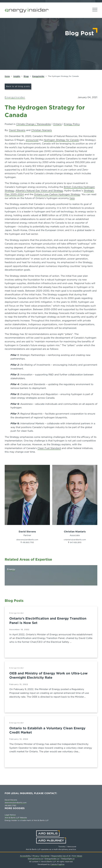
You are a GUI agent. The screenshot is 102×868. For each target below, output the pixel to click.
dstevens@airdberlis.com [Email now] (27, 540)
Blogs (26, 76)
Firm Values (77, 856)
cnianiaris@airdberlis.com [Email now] (75, 540)
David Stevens (17, 130)
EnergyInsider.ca (52, 859)
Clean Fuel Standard (49, 448)
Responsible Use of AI (61, 856)
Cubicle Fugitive (57, 864)
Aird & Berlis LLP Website (16, 818)
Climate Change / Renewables (34, 124)
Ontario (57, 124)
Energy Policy (72, 124)
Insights (17, 76)
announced (32, 140)
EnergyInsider (38, 76)
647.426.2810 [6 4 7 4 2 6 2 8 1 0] (76, 542)
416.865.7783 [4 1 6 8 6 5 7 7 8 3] (28, 542)
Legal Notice (10, 815)
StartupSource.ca (35, 859)
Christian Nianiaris (42, 130)
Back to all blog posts (18, 86)
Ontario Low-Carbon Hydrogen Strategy (57, 194)
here (72, 198)
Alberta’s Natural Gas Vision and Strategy (39, 191)
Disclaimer (45, 856)
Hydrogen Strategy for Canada (61, 140)
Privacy (36, 856)
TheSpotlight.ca (68, 859)
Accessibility (25, 856)
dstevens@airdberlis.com (16, 803)
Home (7, 76)
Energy (11, 569)
